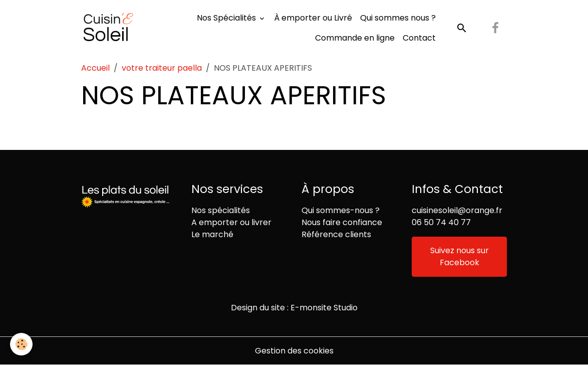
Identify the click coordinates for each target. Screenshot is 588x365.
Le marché (212, 234)
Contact (419, 38)
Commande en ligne (355, 38)
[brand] (108, 28)
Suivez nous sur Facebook (460, 256)
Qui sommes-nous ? (341, 210)
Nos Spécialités (227, 18)
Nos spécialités (221, 210)
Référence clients (336, 234)
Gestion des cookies (294, 351)
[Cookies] (21, 344)
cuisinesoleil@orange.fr (457, 210)
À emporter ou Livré (313, 18)
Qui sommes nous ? (398, 18)
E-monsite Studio (324, 308)
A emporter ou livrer (231, 222)
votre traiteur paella (162, 68)
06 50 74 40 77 (441, 222)
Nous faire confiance (342, 222)
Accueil (95, 68)
